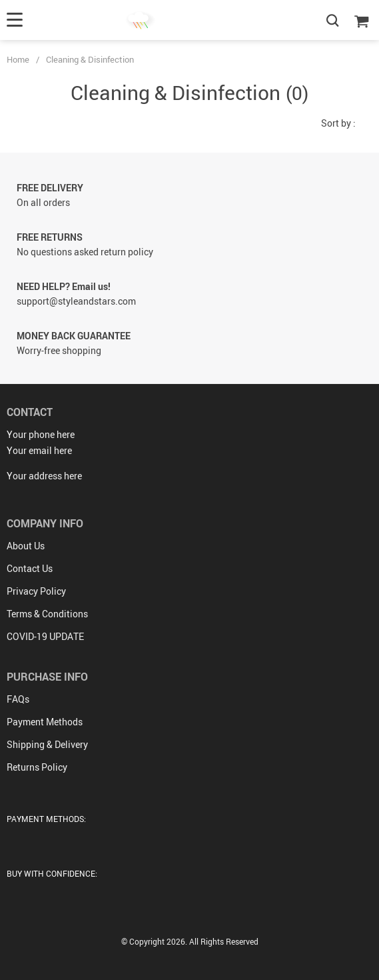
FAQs (18, 699)
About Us (26, 546)
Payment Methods (45, 722)
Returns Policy (37, 767)
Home (18, 59)
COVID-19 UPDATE (45, 636)
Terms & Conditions (47, 614)
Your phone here (41, 434)
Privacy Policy (36, 591)
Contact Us (30, 568)
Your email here (39, 450)
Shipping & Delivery (47, 744)
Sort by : (338, 123)
